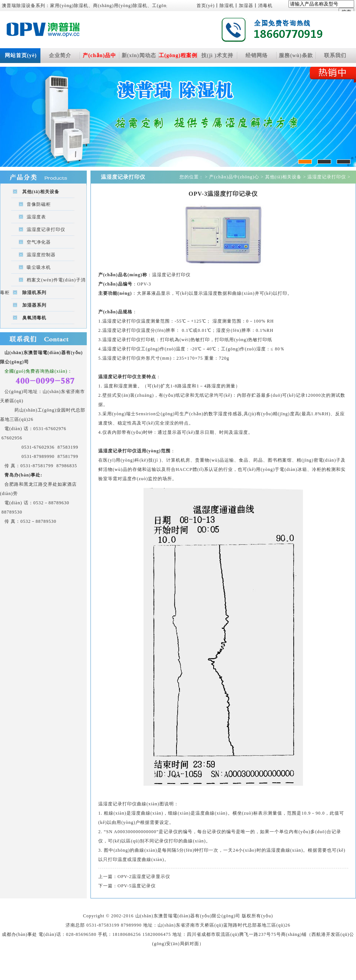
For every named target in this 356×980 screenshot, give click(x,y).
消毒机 (265, 6)
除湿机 (227, 6)
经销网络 (257, 55)
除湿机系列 (34, 293)
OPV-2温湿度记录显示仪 (144, 877)
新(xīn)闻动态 (139, 55)
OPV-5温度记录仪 (137, 886)
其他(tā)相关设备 (41, 192)
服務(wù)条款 (296, 55)
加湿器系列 (34, 305)
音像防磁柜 (39, 204)
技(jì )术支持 (217, 55)
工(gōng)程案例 (178, 55)
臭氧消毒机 (34, 318)
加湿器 (246, 6)
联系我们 (335, 55)
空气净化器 (39, 242)
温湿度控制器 (41, 255)
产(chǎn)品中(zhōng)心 (99, 58)
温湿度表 (36, 217)
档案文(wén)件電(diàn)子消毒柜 (43, 282)
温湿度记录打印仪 (46, 230)
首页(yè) (206, 6)
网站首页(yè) (21, 55)
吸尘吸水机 (39, 267)
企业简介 (60, 55)
